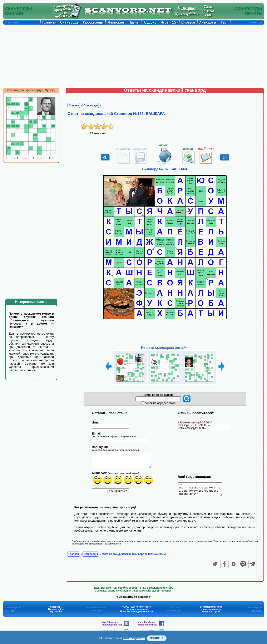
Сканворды (91, 105)
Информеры (56, 609)
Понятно (157, 638)
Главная (74, 105)
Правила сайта (56, 612)
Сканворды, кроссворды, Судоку (31, 90)
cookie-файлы (134, 638)
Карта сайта (56, 614)
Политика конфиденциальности (137, 614)
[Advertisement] (134, 56)
